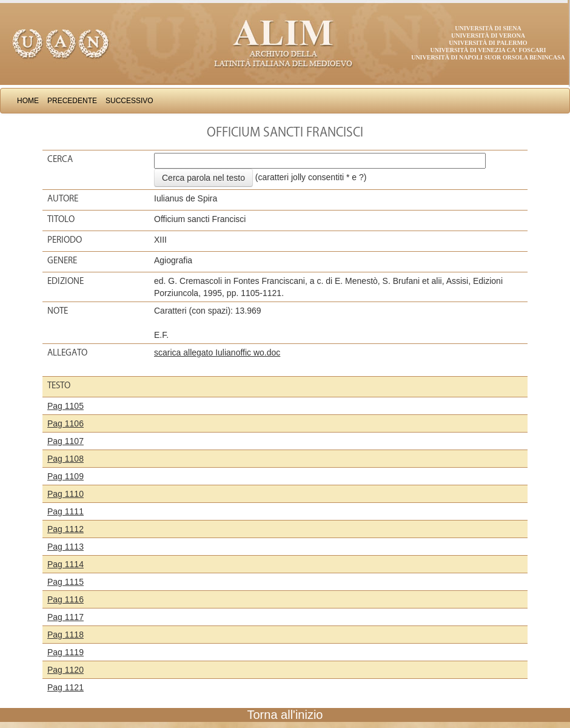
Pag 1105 (65, 406)
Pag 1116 (65, 599)
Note (58, 311)
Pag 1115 (65, 582)
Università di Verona (488, 35)
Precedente (72, 101)
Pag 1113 (65, 547)
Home (28, 101)
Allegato (67, 352)
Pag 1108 (65, 459)
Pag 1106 (65, 423)
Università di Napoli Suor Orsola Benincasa (488, 57)
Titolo (61, 219)
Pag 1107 (65, 441)
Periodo (65, 240)
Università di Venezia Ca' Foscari (488, 50)
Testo (59, 385)
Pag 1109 (65, 476)
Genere (62, 260)
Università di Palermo (488, 43)
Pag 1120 (65, 670)
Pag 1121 (65, 687)
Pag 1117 (65, 617)
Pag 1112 (65, 529)
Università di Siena (488, 28)
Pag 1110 (65, 494)
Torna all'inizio (285, 715)
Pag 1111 (65, 511)
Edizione (65, 281)
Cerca (60, 159)
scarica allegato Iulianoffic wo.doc (217, 352)
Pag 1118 (65, 635)
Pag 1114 (65, 564)
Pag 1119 (65, 652)
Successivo (129, 101)
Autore (63, 198)
